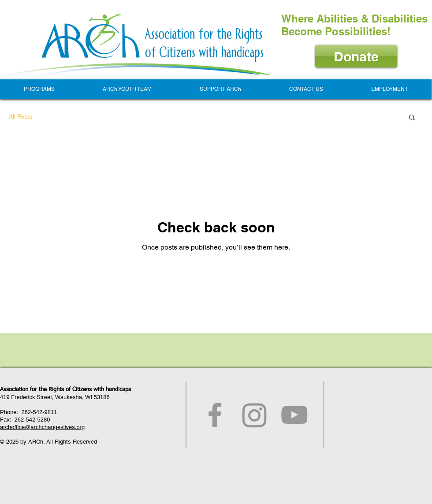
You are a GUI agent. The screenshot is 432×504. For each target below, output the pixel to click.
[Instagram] (255, 415)
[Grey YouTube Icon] (294, 415)
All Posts (20, 116)
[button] (39, 89)
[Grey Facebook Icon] (215, 415)
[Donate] (356, 56)
